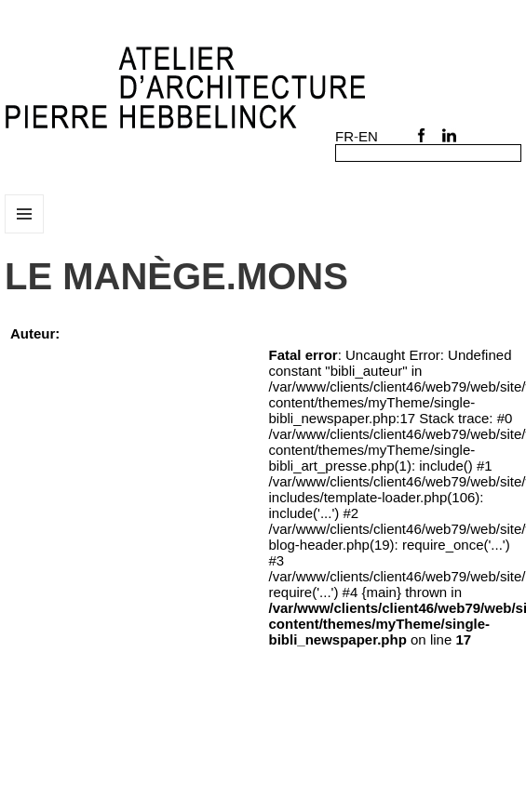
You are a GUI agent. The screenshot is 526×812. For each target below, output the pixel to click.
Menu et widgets (25, 233)
